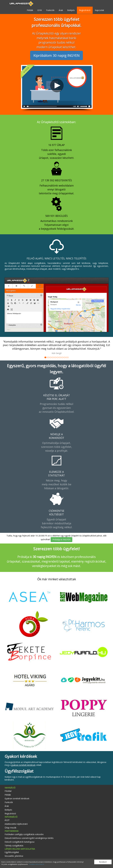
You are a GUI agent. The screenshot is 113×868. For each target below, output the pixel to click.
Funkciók (50, 10)
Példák (30, 10)
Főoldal (8, 791)
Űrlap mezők (10, 828)
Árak (61, 10)
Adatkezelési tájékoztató (16, 824)
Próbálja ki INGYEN (61, 540)
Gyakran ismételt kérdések (17, 798)
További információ (36, 864)
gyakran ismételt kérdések (23, 765)
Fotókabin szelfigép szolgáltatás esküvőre (24, 834)
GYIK (40, 10)
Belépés (71, 10)
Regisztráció (85, 10)
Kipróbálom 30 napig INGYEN (56, 55)
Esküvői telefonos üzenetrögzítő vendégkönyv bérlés (29, 838)
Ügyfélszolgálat (12, 852)
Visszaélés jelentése (14, 856)
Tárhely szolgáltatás (14, 846)
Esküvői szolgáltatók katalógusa (19, 842)
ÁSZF (7, 820)
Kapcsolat (99, 10)
